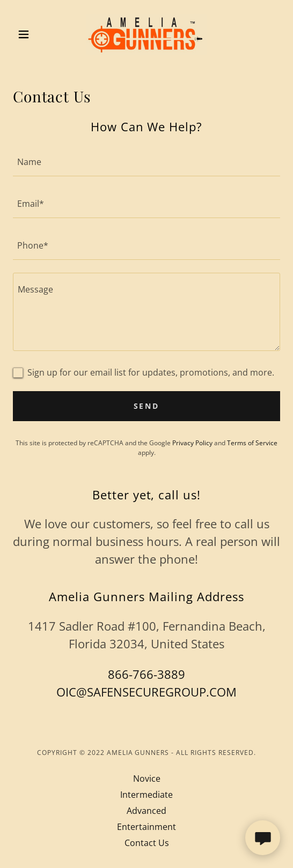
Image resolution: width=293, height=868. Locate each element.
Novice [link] (147, 779)
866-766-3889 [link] (146, 674)
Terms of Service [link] (252, 443)
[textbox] (146, 162)
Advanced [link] (146, 811)
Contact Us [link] (147, 843)
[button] (33, 34)
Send (147, 406)
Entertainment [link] (146, 827)
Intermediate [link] (146, 795)
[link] (146, 34)
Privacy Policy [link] (192, 443)
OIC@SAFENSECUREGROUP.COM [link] (146, 692)
